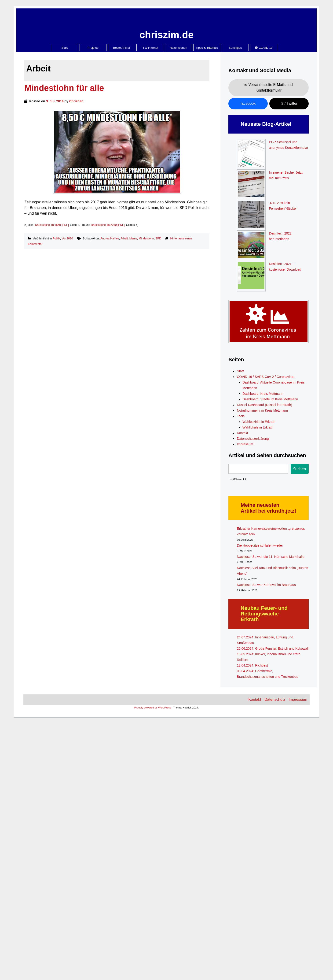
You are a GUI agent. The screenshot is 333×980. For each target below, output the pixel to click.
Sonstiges (235, 48)
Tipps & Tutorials (207, 48)
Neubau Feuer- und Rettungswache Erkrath (264, 614)
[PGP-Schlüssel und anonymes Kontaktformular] (251, 154)
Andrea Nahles (110, 238)
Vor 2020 (67, 238)
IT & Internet (150, 48)
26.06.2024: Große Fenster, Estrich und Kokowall (273, 648)
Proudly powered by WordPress (153, 708)
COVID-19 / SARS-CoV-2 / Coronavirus (265, 377)
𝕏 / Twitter (289, 103)
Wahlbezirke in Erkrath (259, 422)
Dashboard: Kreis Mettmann (263, 394)
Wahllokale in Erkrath (258, 427)
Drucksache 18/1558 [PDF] (52, 225)
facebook (248, 103)
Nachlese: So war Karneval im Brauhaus (266, 585)
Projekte (93, 48)
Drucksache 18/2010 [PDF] (108, 225)
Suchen (300, 469)
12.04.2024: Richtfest (252, 665)
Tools (241, 416)
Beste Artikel (122, 48)
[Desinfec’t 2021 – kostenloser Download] (251, 276)
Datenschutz (275, 699)
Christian (76, 101)
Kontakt (242, 433)
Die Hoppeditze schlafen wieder (260, 545)
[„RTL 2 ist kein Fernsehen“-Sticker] (251, 215)
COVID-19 (264, 48)
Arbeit (124, 238)
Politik (56, 238)
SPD (158, 238)
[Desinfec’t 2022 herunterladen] (251, 246)
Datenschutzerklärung (253, 439)
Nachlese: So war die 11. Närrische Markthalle (271, 557)
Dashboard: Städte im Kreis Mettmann (270, 399)
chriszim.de (166, 35)
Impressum (245, 444)
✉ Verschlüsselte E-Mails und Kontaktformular (268, 88)
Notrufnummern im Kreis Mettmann (262, 410)
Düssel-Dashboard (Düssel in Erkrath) (264, 405)
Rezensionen (178, 48)
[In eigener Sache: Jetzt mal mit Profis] (251, 185)
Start (64, 48)
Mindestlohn (146, 238)
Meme (133, 238)
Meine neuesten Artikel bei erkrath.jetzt (269, 508)
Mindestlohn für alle (64, 88)
